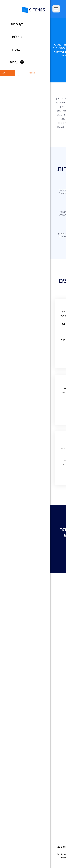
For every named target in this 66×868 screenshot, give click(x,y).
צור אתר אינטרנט (33, 547)
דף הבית (55, 625)
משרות (50, 809)
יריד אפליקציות (46, 657)
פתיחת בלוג (53, 744)
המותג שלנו (53, 825)
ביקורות (55, 641)
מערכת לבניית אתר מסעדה (45, 759)
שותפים (55, 814)
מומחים (55, 819)
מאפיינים (55, 636)
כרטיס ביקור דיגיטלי (49, 733)
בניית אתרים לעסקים (48, 696)
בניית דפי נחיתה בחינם (47, 691)
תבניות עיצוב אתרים (49, 652)
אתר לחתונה (52, 717)
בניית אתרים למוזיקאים (47, 712)
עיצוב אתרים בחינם (49, 775)
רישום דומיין (53, 686)
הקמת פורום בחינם (49, 749)
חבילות (56, 631)
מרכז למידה (53, 803)
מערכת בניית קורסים (48, 754)
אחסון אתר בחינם (50, 770)
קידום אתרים (53, 780)
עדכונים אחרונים (51, 662)
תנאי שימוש (51, 857)
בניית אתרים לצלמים (48, 701)
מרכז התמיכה (52, 798)
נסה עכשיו (33, 68)
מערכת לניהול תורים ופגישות (44, 765)
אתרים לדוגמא (51, 647)
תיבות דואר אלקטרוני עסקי (45, 738)
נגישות (13, 857)
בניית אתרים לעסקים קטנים (45, 728)
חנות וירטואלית (51, 680)
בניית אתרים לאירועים (48, 707)
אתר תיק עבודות (51, 722)
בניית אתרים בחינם (49, 675)
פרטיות (40, 857)
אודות (56, 793)
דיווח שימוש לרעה (26, 857)
